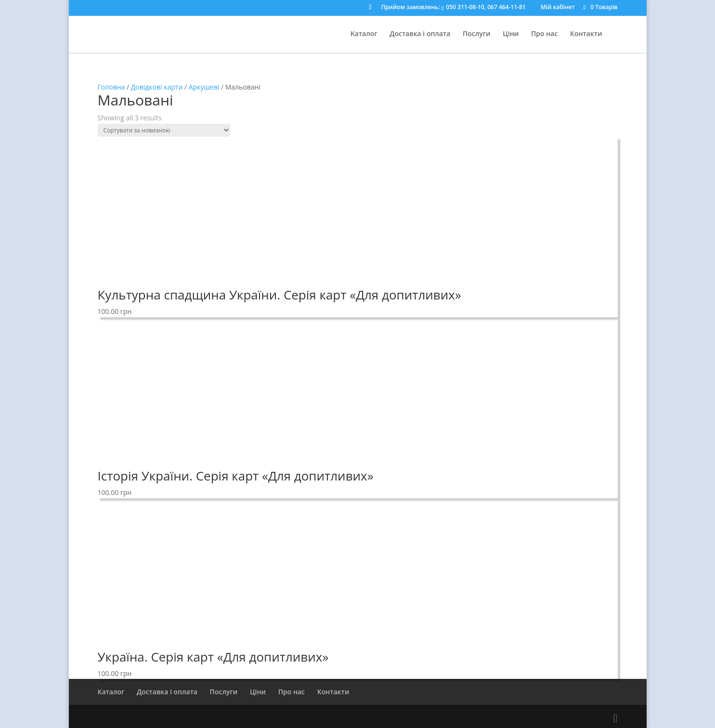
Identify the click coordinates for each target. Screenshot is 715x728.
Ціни (511, 34)
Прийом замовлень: (454, 8)
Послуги (477, 34)
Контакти (586, 34)
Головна (111, 87)
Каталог (364, 34)
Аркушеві (204, 87)
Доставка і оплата (420, 34)
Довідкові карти (157, 87)
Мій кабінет (558, 8)
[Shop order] (164, 130)
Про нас (544, 34)
